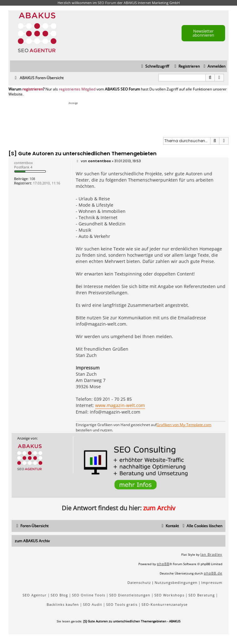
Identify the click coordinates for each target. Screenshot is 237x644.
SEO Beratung (202, 595)
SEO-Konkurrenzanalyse (165, 604)
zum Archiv (159, 508)
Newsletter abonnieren (203, 33)
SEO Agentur (35, 595)
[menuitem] (214, 67)
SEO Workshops (169, 595)
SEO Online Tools (89, 595)
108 (32, 179)
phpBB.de (213, 573)
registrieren (33, 89)
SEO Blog (59, 595)
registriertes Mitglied (77, 89)
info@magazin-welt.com (101, 324)
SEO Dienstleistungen (130, 595)
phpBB (163, 564)
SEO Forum (107, 3)
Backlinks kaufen (63, 604)
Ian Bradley (211, 554)
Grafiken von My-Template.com (184, 425)
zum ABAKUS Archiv (32, 541)
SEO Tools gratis (122, 604)
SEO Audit (93, 604)
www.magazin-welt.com (120, 405)
